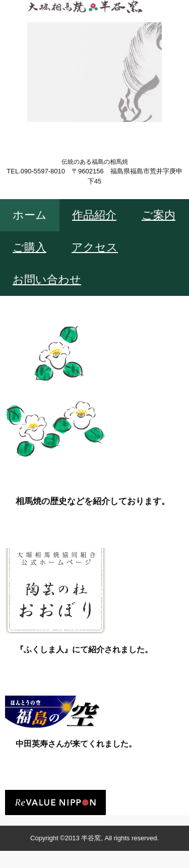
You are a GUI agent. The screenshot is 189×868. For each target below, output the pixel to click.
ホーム (30, 215)
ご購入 (29, 247)
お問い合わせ (47, 280)
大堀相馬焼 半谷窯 (94, 31)
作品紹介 (94, 215)
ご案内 (159, 215)
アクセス (95, 247)
